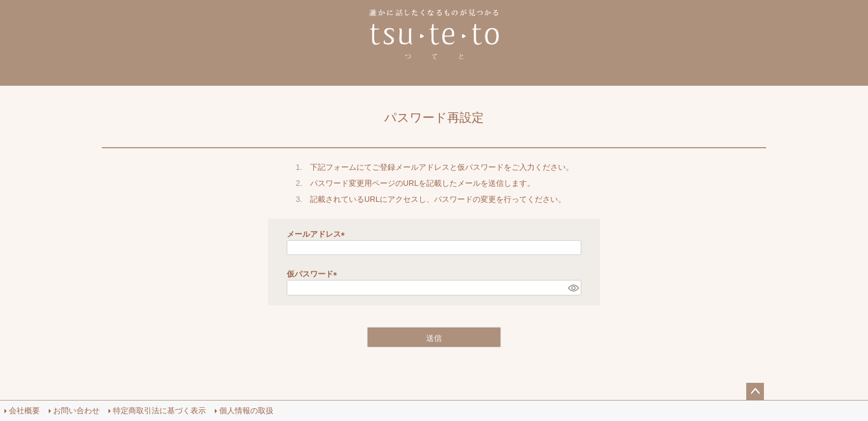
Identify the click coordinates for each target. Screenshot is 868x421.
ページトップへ (755, 392)
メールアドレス (318, 234)
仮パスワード (314, 274)
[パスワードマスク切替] (573, 288)
